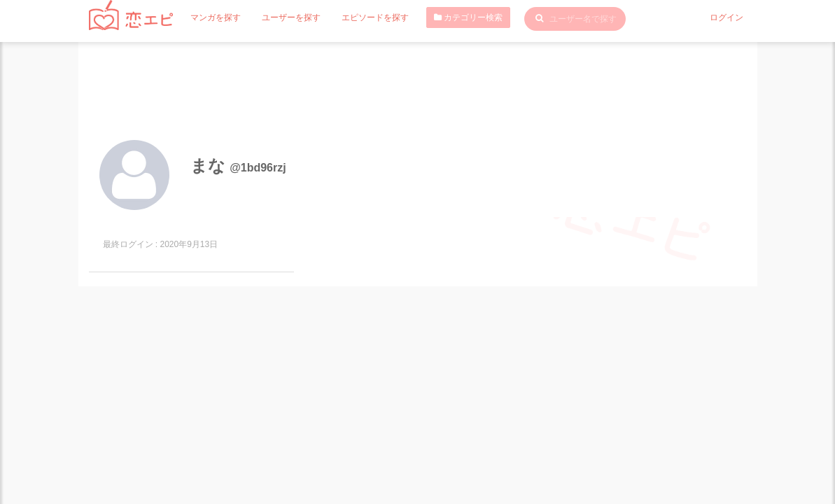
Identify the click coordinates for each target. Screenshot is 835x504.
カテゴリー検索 (468, 17)
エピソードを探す (375, 17)
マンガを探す (216, 17)
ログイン (727, 17)
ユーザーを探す (291, 17)
